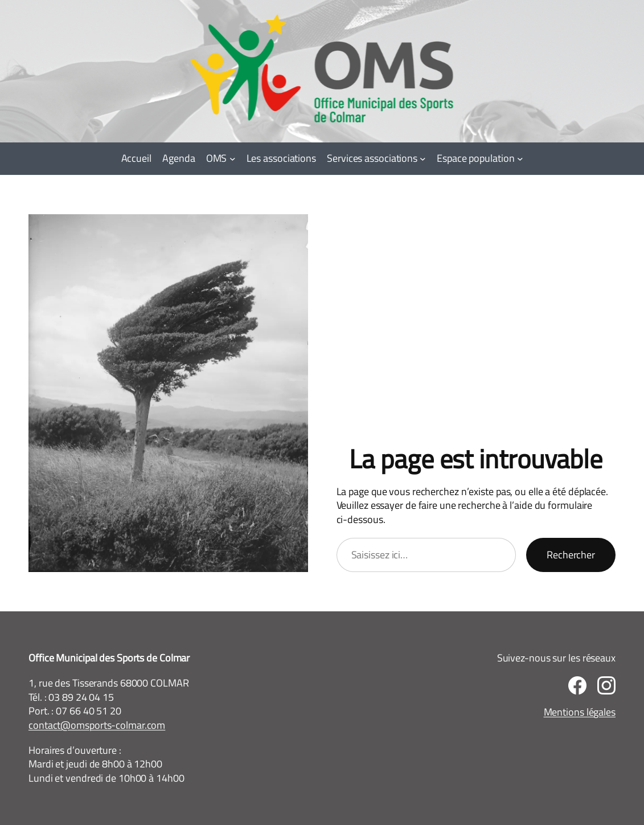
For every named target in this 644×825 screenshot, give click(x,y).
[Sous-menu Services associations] (423, 159)
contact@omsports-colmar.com (97, 725)
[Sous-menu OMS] (233, 159)
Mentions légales (580, 712)
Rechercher (571, 555)
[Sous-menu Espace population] (520, 159)
